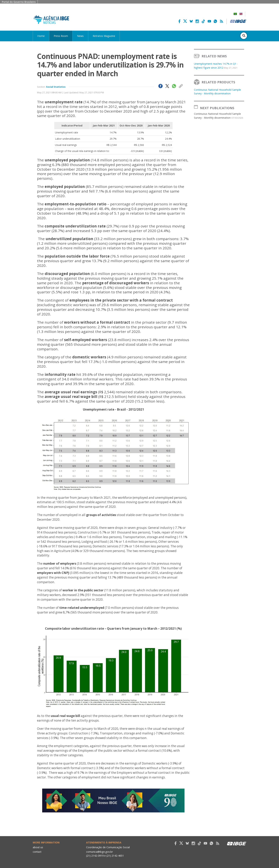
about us (38, 847)
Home (41, 36)
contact (37, 852)
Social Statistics (56, 87)
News (80, 36)
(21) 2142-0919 (95, 856)
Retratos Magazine (104, 36)
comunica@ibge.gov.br (99, 852)
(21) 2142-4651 (115, 856)
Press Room (61, 36)
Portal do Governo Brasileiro (19, 2)
